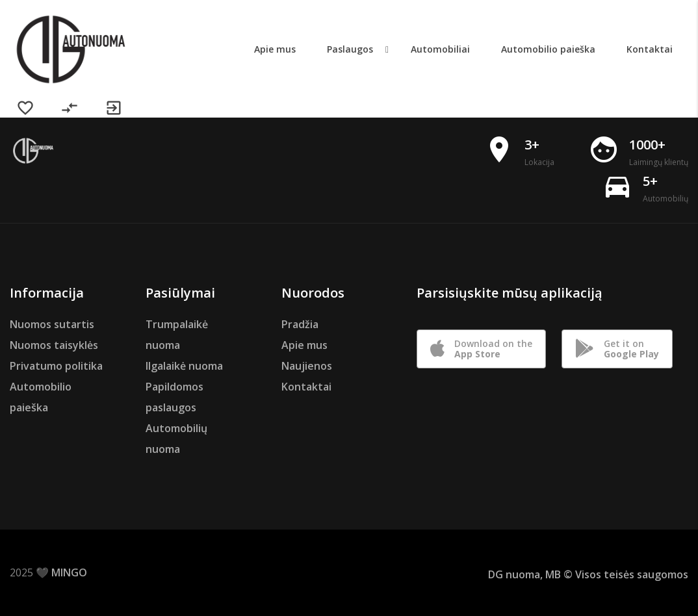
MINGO (69, 572)
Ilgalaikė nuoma (184, 366)
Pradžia (300, 324)
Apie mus (304, 345)
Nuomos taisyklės (54, 345)
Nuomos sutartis (52, 324)
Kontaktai (306, 387)
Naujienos (307, 366)
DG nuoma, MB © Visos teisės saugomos (588, 574)
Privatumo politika (56, 366)
